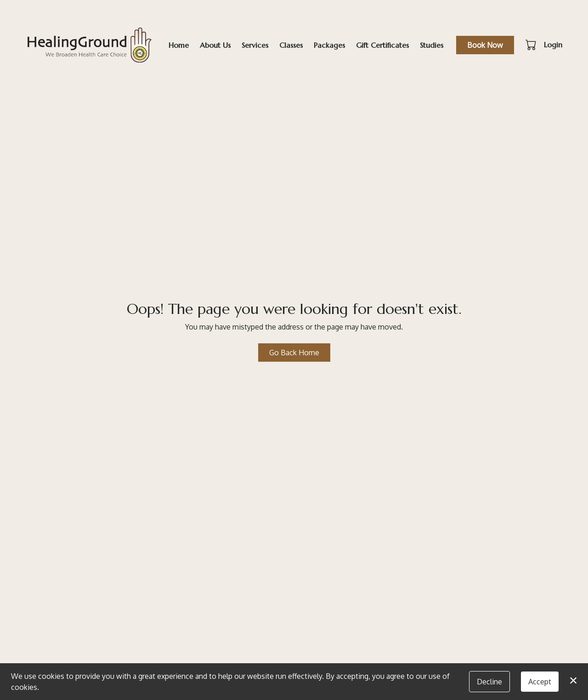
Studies (432, 45)
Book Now (485, 45)
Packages (329, 45)
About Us (215, 45)
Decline (489, 682)
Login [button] (553, 45)
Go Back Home (294, 353)
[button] (532, 45)
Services (255, 45)
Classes (291, 45)
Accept (540, 682)
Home (179, 45)
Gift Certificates (382, 45)
